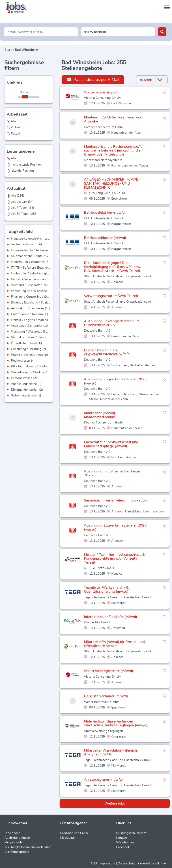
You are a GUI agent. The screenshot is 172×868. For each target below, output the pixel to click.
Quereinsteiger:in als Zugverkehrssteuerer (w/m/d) (107, 352)
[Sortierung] (146, 80)
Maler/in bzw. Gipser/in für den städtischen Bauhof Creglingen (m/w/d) (116, 723)
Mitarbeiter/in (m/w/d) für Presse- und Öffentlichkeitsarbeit (114, 644)
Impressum (107, 863)
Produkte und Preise (74, 833)
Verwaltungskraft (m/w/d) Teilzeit (111, 296)
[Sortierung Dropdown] (161, 80)
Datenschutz (127, 863)
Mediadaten (68, 838)
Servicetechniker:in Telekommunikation (115, 500)
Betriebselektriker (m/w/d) (105, 213)
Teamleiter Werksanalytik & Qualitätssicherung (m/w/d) (106, 590)
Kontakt (122, 838)
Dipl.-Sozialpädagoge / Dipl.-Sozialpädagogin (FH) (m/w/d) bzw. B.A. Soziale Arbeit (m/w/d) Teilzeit (113, 267)
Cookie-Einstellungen (153, 863)
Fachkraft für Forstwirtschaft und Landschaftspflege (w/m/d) (111, 444)
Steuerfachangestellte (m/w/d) (109, 671)
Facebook (123, 847)
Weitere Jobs (115, 803)
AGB (94, 863)
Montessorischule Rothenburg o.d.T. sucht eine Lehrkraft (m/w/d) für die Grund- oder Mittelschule (113, 151)
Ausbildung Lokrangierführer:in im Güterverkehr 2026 (112, 323)
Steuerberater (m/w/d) (102, 92)
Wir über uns (125, 842)
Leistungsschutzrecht (131, 833)
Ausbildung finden (17, 838)
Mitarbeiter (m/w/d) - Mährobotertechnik (101, 415)
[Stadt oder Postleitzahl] (118, 32)
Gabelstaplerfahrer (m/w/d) (106, 696)
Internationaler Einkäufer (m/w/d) (111, 617)
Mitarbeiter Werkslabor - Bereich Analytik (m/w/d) (110, 752)
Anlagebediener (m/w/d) (103, 780)
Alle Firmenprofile (17, 852)
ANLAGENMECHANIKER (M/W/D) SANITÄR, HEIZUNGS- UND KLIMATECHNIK (112, 183)
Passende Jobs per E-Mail (93, 79)
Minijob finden (14, 842)
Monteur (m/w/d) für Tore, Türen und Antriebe (113, 119)
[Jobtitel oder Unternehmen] (41, 32)
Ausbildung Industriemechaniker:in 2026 (112, 473)
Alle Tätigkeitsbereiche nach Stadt (28, 847)
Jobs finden (12, 833)
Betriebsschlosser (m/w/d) (105, 238)
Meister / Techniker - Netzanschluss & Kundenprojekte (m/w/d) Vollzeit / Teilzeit (114, 559)
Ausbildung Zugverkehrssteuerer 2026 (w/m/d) (115, 381)
